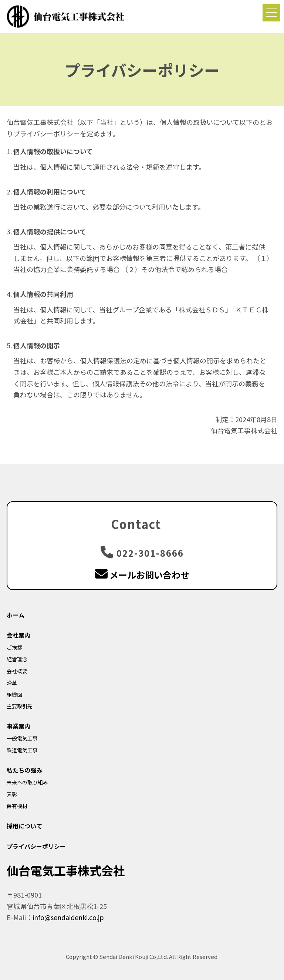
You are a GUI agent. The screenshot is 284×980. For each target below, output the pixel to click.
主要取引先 (20, 706)
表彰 (12, 794)
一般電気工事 (22, 738)
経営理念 (17, 659)
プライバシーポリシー (36, 846)
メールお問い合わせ (142, 575)
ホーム (16, 615)
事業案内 (18, 726)
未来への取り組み (27, 782)
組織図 (14, 695)
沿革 (12, 683)
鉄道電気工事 (22, 750)
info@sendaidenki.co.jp (68, 917)
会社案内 (18, 635)
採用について (24, 826)
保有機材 (17, 806)
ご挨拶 (14, 647)
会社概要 (17, 671)
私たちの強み (24, 770)
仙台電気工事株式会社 (66, 870)
